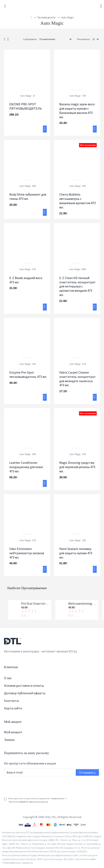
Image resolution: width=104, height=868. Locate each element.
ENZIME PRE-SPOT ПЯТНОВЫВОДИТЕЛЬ (26, 106)
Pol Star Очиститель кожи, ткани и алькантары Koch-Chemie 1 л (35, 603)
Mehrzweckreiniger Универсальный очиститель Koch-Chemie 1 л (82, 603)
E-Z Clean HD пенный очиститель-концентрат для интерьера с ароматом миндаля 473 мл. (77, 286)
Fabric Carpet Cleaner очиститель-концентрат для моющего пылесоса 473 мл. (77, 379)
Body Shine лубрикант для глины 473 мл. (28, 196)
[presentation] (35, 785)
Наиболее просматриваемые (27, 588)
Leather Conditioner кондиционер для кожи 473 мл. (26, 467)
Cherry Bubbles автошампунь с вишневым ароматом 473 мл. (77, 201)
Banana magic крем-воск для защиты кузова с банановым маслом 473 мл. (77, 110)
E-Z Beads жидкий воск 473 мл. (26, 280)
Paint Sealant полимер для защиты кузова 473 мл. (76, 553)
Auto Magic (26, 96)
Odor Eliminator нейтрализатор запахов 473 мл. (27, 553)
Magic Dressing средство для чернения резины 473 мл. (77, 467)
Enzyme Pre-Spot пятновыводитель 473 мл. (28, 374)
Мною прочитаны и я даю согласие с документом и (35, 800)
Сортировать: (30, 39)
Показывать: (83, 39)
